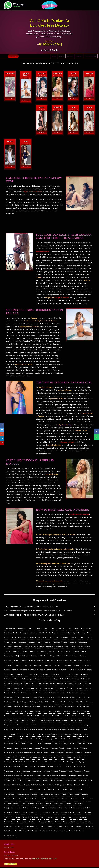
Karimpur (57, 744)
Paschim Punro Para (23, 795)
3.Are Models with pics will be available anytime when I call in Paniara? (34, 615)
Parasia (65, 790)
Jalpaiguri (40, 730)
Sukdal (51, 823)
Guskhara (31, 716)
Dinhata (88, 698)
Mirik (71, 772)
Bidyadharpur (48, 665)
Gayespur (8, 711)
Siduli (43, 818)
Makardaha (60, 767)
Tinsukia (43, 827)
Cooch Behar (87, 684)
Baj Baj (65, 642)
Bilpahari (77, 665)
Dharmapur (82, 693)
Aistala (52, 628)
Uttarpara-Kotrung (11, 836)
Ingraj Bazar (49, 725)
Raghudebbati (55, 799)
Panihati (33, 790)
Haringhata (9, 721)
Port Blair (85, 795)
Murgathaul (19, 776)
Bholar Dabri (27, 665)
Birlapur (8, 670)
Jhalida (26, 735)
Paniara (25, 790)
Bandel (73, 647)
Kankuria (31, 744)
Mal (67, 767)
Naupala (37, 781)
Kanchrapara (9, 744)
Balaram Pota (83, 642)
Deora (39, 693)
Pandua (8, 790)
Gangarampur (27, 707)
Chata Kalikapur (17, 684)
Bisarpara (24, 670)
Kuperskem (50, 762)
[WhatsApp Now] (96, 437)
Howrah (82, 721)
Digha (73, 698)
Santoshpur (56, 813)
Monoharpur (79, 772)
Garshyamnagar (71, 707)
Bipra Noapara (87, 665)
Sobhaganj (83, 818)
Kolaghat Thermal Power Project (31, 758)
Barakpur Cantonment (64, 651)
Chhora (53, 684)
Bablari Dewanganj (52, 637)
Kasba (73, 744)
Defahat (32, 693)
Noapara (8, 786)
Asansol (14, 637)
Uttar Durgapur (89, 827)
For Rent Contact (90, 56)
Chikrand (61, 684)
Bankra (88, 647)
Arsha (7, 637)
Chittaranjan (70, 684)
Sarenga (74, 813)
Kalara (33, 739)
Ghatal (16, 711)
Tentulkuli (18, 827)
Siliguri (50, 818)
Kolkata (45, 758)
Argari (90, 633)
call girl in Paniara (62, 298)
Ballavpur (27, 647)
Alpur (89, 628)
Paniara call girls (42, 251)
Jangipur (56, 730)
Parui (81, 790)
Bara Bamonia (42, 651)
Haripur (17, 721)
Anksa (56, 633)
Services (70, 56)
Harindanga (88, 716)
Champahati (85, 674)
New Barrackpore (71, 781)
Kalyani (65, 739)
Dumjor (17, 702)
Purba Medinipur (26, 799)
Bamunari (50, 647)
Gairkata (18, 707)
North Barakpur (25, 786)
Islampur (58, 725)
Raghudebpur (66, 799)
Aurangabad (40, 637)
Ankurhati (63, 633)
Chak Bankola (10, 674)
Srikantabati (34, 823)
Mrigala (88, 772)
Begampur (83, 656)
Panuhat (40, 790)
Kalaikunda (25, 739)
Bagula (14, 642)
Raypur (61, 809)
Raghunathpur (89, 799)
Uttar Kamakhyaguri (31, 832)
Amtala (42, 633)
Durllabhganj (34, 702)
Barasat (84, 651)
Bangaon (81, 647)
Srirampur (44, 823)
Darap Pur (88, 688)
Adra (31, 628)
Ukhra (67, 827)
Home (54, 56)
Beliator (33, 661)
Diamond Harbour (63, 698)
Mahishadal (42, 767)
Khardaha (45, 753)
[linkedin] (2, 438)
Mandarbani (82, 767)
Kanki (24, 744)
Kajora (86, 735)
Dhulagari (26, 698)
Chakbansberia (57, 674)
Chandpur (38, 679)
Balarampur (9, 647)
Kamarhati (73, 739)
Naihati (8, 781)
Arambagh (82, 633)
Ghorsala (23, 711)
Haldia (45, 716)
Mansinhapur (9, 772)
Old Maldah (44, 786)
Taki (66, 823)
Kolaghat (16, 758)
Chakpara (76, 674)
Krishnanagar (72, 758)
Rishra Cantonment (78, 809)
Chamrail (18, 679)
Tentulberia (9, 827)
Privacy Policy (44, 860)
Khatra (78, 753)
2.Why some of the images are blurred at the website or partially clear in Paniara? (39, 611)
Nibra (91, 781)
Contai (79, 684)
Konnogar (62, 758)
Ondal (52, 786)
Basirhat (68, 656)
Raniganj (46, 809)
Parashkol (57, 790)
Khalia (62, 749)
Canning (71, 670)
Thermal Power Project (31, 827)
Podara (77, 795)
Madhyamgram (82, 762)
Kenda (17, 749)
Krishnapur (82, 758)
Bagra (7, 642)
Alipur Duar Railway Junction (76, 628)
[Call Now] (96, 431)
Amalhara (8, 633)
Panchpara (86, 786)
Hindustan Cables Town (61, 721)
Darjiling (8, 693)
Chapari (56, 679)
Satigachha (88, 813)
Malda (73, 767)
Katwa (90, 744)
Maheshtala (9, 767)
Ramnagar (19, 809)
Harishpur (25, 721)
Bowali (56, 670)
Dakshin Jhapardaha (31, 688)
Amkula (16, 633)
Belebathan (25, 661)
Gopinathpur (76, 711)
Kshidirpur (9, 762)
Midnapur (63, 772)
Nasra (22, 781)
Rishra (68, 809)
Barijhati (18, 656)
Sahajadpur (9, 813)
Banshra (24, 651)
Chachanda (89, 670)
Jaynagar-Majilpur (75, 730)
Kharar (38, 753)
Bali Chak (18, 647)
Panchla (78, 786)
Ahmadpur (38, 628)
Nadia (86, 776)
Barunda (61, 656)
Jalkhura (32, 730)
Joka (61, 735)
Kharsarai (70, 753)
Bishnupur (33, 670)
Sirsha (70, 818)
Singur (63, 818)
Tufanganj (59, 827)
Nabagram (55, 776)
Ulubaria (79, 827)
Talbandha (73, 823)
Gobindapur (58, 711)
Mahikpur (25, 767)
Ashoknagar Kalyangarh (26, 637)
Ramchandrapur (79, 804)
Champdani (9, 679)
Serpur (7, 818)
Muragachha (9, 776)
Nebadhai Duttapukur (57, 781)
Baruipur (53, 656)
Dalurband (79, 688)
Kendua (37, 749)
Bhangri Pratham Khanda (82, 661)
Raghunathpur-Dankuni (12, 804)
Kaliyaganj (50, 739)
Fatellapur (72, 702)
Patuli (57, 795)
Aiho (46, 628)
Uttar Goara (9, 832)
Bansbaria (16, 651)
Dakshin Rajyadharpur (47, 688)
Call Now (13, 56)
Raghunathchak (77, 799)
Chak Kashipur (35, 674)
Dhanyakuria (72, 693)
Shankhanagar (16, 818)
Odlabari (35, 786)
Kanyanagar (48, 744)
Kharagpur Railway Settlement (24, 753)
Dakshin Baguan (18, 688)
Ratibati (54, 809)
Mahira (33, 767)
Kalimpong (41, 739)
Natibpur (29, 781)
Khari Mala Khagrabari (58, 753)
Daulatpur (17, 693)
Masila (18, 772)
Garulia (87, 707)
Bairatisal (57, 642)
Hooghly (74, 721)
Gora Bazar (86, 711)
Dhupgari (42, 698)
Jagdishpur (86, 725)
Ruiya (89, 809)
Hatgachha (34, 721)
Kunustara (40, 762)
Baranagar (76, 651)
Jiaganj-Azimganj (51, 735)
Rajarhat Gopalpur (59, 804)
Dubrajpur (9, 702)
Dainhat (8, 688)
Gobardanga (48, 711)
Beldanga (8, 661)
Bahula (40, 642)
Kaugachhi (9, 749)
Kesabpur (45, 749)
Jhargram (34, 735)
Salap (32, 813)
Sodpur (8, 823)
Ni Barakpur (83, 781)
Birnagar (16, 670)
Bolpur (41, 670)
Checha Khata (37, 684)
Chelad (46, 684)
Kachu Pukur (78, 735)
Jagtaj (7, 730)
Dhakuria (53, 693)
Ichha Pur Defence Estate (35, 725)
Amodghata (34, 633)
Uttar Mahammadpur (57, 832)
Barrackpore (35, 656)
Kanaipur (82, 739)
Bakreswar (73, 642)
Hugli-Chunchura (11, 725)
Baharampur (22, 642)
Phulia (71, 795)
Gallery (61, 56)
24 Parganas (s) (22, 628)
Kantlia (39, 744)
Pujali (16, 799)
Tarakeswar (89, 823)
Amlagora (25, 633)
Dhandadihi (62, 693)
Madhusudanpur (69, 762)
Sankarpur (39, 813)
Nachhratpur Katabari (75, 776)
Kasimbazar (82, 744)
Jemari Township (10, 735)
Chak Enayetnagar (22, 674)
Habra (38, 716)
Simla (57, 818)
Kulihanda (26, 762)
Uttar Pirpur (69, 832)
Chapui (63, 679)
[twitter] (2, 430)
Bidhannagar (37, 665)
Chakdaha (67, 674)
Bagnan (90, 637)
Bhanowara (9, 665)
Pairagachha (60, 786)
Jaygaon (64, 730)
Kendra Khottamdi (27, 749)
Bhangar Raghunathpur (66, 661)
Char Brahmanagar (74, 679)
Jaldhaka (24, 730)
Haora (68, 716)
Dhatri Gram (9, 698)
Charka (8, 684)
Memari (55, 772)
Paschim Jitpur (10, 795)
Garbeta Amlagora (50, 707)
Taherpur (59, 823)
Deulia (46, 693)
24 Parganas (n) (10, 628)
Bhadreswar (42, 661)
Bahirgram (32, 642)
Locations (15, 856)
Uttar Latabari (44, 832)
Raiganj (48, 804)
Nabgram (63, 776)
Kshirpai (17, 762)
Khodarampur (87, 753)
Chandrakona (47, 679)
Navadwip (45, 781)
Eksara (48, 702)
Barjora (26, 656)
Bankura (8, 651)
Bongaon (48, 670)
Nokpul (16, 786)
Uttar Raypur (80, 832)
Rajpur (69, 804)
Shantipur (26, 818)
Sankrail (48, 813)
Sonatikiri (25, 823)
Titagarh (51, 827)
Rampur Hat (28, 809)
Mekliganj (47, 772)
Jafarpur (66, 725)
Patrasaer (34, 795)
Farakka (63, 702)
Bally (34, 647)
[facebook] (2, 425)
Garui (80, 707)
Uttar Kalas (19, 832)
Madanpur (59, 762)
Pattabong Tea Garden (46, 795)
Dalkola (71, 688)
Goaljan (31, 711)
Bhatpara (18, 665)
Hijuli (50, 721)
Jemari (85, 730)
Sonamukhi (16, 823)
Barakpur (52, 651)
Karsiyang (66, 744)
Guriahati (23, 716)
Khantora (85, 749)
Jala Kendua (15, 730)
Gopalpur (67, 711)
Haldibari (53, 716)
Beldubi (16, 661)
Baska (75, 656)
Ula (72, 827)
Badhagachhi (64, 637)
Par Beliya (48, 790)
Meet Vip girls (9, 848)
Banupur (32, 651)
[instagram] (2, 434)
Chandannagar (28, 679)
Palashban (70, 786)
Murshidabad (29, 776)
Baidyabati (48, 642)
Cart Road (80, 670)
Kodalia (8, 758)
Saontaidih (65, 813)
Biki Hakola (58, 665)
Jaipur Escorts (36, 860)
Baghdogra (82, 637)
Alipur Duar (61, 628)
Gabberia (90, 702)
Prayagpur (9, 799)
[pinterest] (2, 443)
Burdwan (63, 670)
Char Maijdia (86, 679)
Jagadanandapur (75, 725)
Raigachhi (40, 804)
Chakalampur (46, 674)
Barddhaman (9, 656)
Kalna (58, 739)
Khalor (69, 749)
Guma (7, 716)
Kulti (33, 762)
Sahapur (17, 813)
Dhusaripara (52, 698)
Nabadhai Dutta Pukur (42, 776)
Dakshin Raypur (61, 688)
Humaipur (22, 725)
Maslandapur (27, 772)
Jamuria (48, 730)
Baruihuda (44, 656)
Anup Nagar (73, 633)
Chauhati (28, 684)
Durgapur (25, 702)
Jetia (20, 735)
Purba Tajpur (37, 799)
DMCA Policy (53, 860)
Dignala (80, 698)
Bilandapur (68, 665)
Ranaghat (38, 809)
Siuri (76, 818)
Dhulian (34, 698)
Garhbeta (61, 707)
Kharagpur (9, 753)
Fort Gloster (81, 702)
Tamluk (81, 823)
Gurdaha (15, 716)
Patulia (64, 795)
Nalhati (15, 781)
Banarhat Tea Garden (62, 647)
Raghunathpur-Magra (28, 804)
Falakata (56, 702)
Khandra (77, 749)
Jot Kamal (68, 735)
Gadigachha (9, 707)
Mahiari (17, 767)
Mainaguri (51, 767)
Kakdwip (16, 739)
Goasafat (39, 711)
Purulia (46, 799)
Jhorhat (41, 735)
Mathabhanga (37, 772)
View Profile (10, 99)
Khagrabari (54, 749)
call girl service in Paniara (32, 192)
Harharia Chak (77, 716)
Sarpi (81, 813)
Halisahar (61, 716)
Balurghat (42, 647)
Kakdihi (8, 739)
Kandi (18, 744)
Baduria (73, 637)
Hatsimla (43, 721)
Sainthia (25, 813)
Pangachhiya (16, 790)
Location (79, 56)
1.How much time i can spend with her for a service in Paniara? (31, 607)
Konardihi (54, 758)
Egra (42, 702)
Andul (49, 633)
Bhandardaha (52, 661)
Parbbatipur (74, 790)
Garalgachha (38, 707)
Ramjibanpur (9, 809)
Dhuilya (18, 698)
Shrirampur (35, 818)
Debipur (25, 693)
